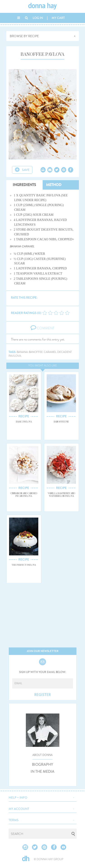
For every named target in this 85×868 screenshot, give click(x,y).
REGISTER (42, 695)
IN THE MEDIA (42, 772)
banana (22, 352)
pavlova (15, 356)
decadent (65, 352)
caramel (50, 352)
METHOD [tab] (54, 185)
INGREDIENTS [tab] (24, 185)
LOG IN (38, 18)
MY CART (58, 18)
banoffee (36, 352)
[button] (43, 797)
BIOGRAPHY (42, 765)
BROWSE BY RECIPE (24, 36)
